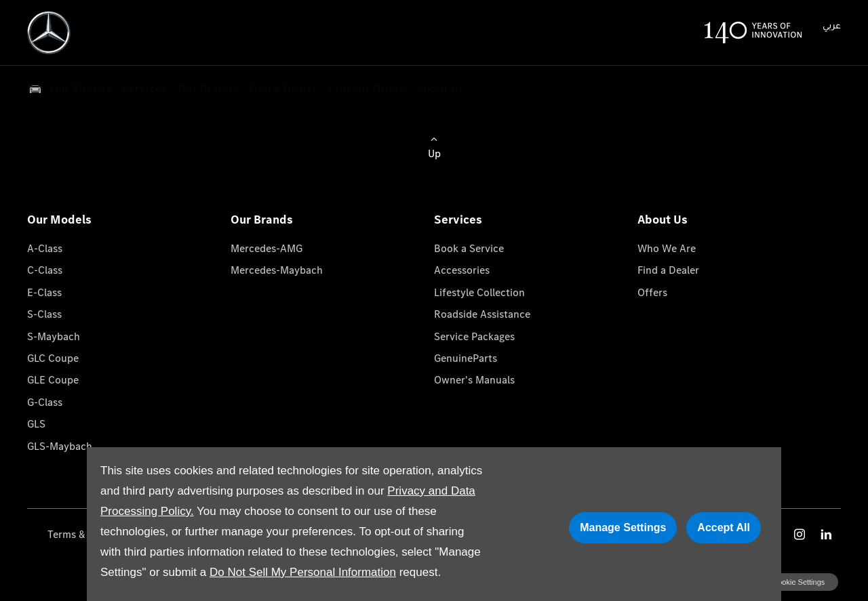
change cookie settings (785, 582)
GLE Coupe (53, 380)
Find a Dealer (668, 270)
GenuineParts (466, 358)
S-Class (44, 314)
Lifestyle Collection (479, 292)
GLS (36, 424)
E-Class (44, 292)
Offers (652, 292)
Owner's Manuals (474, 380)
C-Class (45, 270)
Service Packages (474, 336)
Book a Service (469, 248)
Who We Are (667, 248)
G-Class (45, 402)
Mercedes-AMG (267, 248)
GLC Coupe (53, 358)
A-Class (45, 248)
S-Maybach (54, 336)
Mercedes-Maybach (277, 270)
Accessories (462, 270)
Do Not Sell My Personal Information (303, 572)
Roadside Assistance (482, 314)
